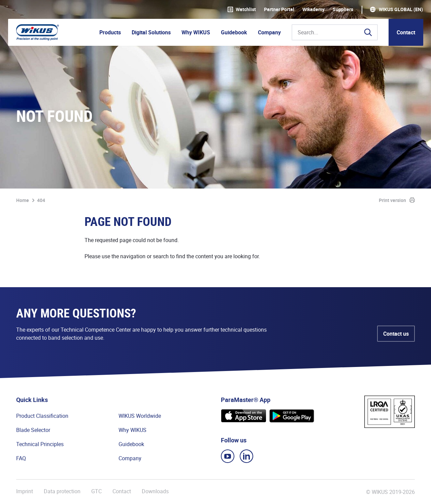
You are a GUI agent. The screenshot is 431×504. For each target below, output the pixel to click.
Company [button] (269, 32)
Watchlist (242, 9)
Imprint (25, 491)
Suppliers (343, 9)
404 (41, 200)
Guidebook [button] (234, 32)
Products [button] (110, 32)
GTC (96, 491)
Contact (406, 32)
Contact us (396, 334)
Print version (392, 200)
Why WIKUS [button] (196, 32)
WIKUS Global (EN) (401, 9)
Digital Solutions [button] (151, 32)
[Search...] (335, 32)
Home (23, 200)
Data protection (62, 491)
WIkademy (313, 9)
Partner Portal (279, 9)
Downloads (155, 491)
